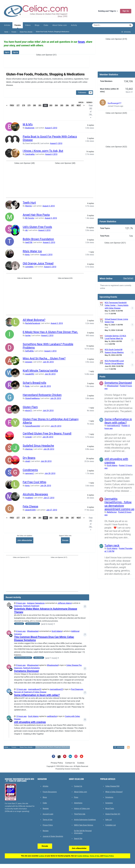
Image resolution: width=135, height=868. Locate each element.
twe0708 (29, 242)
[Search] (103, 25)
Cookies (81, 763)
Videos (28, 25)
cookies (41, 856)
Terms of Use (48, 820)
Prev (12, 105)
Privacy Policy (57, 763)
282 (45, 105)
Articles (7, 25)
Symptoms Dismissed (26, 671)
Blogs (37, 25)
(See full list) (128, 278)
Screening (109, 803)
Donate (65, 540)
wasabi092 (30, 374)
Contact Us (70, 763)
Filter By (90, 102)
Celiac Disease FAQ (112, 786)
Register (46, 808)
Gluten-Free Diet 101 (113, 814)
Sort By (81, 102)
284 (56, 105)
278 (24, 105)
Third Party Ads (80, 814)
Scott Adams (57, 631)
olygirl (28, 461)
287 (73, 105)
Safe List (109, 820)
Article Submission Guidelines (85, 820)
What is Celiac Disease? (114, 792)
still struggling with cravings (30, 722)
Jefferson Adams (65, 603)
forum (81, 42)
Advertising (78, 803)
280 (34, 105)
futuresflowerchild (32, 426)
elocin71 (29, 411)
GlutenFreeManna (32, 398)
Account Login (48, 814)
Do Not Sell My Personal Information (83, 832)
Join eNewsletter (25, 540)
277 (18, 105)
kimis (27, 255)
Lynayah (28, 437)
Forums (18, 26)
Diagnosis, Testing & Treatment (27, 606)
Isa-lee (28, 336)
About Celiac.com (60, 25)
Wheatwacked (33, 631)
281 (40, 105)
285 (62, 105)
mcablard (29, 498)
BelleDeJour (112, 512)
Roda (27, 386)
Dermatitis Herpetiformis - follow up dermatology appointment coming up (119, 504)
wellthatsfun (52, 716)
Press (76, 797)
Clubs (46, 25)
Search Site (78, 839)
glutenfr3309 (30, 510)
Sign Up (126, 11)
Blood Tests (110, 808)
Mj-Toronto (30, 218)
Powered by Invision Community (68, 769)
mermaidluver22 (35, 689)
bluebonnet (30, 128)
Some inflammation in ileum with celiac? (37, 695)
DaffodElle (29, 351)
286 (67, 105)
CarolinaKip (30, 154)
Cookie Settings (83, 856)
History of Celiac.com (82, 808)
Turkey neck (112, 545)
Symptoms (109, 797)
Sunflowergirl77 (114, 103)
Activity (74, 25)
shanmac (29, 449)
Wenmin (28, 206)
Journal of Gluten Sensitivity (53, 836)
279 (29, 105)
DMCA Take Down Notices (84, 825)
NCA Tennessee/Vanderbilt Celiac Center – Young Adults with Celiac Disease (117, 305)
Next (79, 105)
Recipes (46, 831)
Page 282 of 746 (91, 111)
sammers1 (29, 473)
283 (51, 105)
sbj (26, 230)
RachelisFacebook (33, 323)
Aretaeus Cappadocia (36, 603)
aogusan (29, 362)
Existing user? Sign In (108, 11)
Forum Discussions (50, 792)
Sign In (7, 52)
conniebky (29, 267)
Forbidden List (111, 825)
